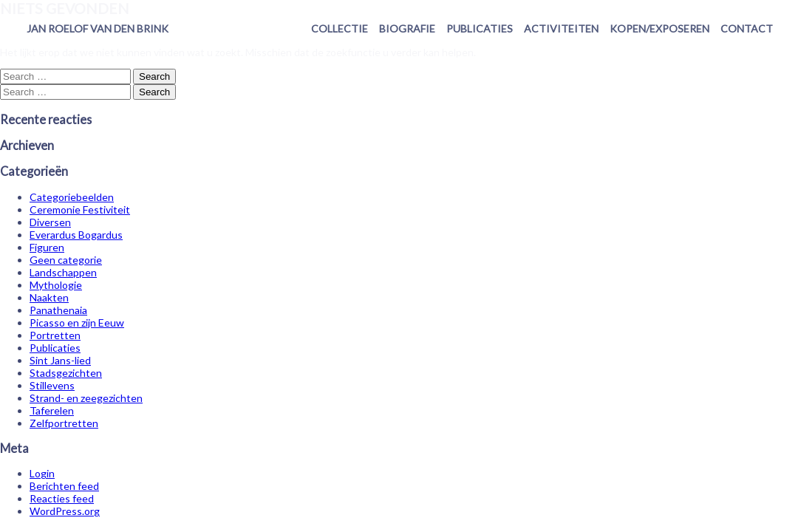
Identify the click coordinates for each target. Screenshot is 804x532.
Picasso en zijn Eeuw (77, 323)
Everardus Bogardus (76, 235)
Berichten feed (64, 486)
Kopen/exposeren (660, 28)
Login (42, 473)
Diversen (50, 222)
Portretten (55, 335)
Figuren (47, 247)
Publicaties (480, 28)
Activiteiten (561, 28)
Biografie (407, 28)
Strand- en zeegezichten (86, 398)
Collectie (340, 28)
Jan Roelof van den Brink (98, 28)
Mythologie (56, 285)
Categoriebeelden (72, 197)
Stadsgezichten (66, 373)
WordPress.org (65, 511)
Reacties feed (62, 498)
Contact (747, 28)
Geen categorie (66, 260)
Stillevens (52, 385)
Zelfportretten (64, 423)
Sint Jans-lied (60, 360)
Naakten (49, 297)
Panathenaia (58, 310)
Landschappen (63, 272)
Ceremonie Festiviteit (80, 209)
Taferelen (52, 410)
